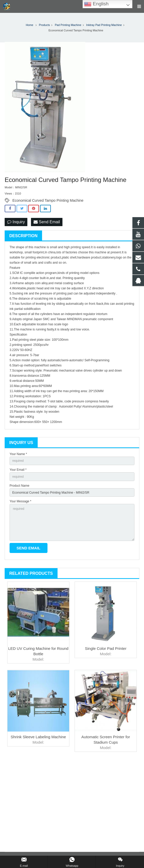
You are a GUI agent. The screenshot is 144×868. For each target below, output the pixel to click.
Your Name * (18, 454)
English (96, 4)
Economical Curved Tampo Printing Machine (48, 200)
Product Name (19, 486)
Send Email (47, 222)
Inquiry (16, 222)
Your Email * (18, 470)
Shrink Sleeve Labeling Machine (38, 737)
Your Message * (20, 501)
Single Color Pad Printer (106, 648)
